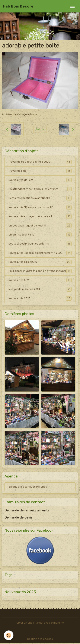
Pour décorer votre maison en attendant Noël (40, 271)
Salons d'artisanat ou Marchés (28, 487)
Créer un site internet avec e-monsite (40, 623)
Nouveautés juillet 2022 (40, 262)
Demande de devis (19, 517)
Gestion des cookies (40, 639)
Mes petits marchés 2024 (40, 289)
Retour (40, 129)
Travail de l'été (40, 171)
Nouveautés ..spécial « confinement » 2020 (40, 253)
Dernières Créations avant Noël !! (40, 198)
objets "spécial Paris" (40, 235)
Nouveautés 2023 (40, 280)
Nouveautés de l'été (40, 180)
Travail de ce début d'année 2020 (40, 162)
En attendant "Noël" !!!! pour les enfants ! (40, 189)
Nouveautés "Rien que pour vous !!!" (40, 207)
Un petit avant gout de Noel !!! (40, 226)
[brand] (18, 6)
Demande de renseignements (27, 510)
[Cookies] (9, 635)
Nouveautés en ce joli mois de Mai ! (40, 216)
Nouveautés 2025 (40, 298)
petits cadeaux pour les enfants (40, 244)
